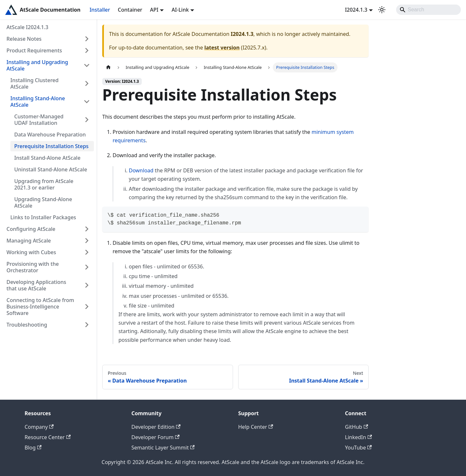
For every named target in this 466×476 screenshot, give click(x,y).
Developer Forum (155, 437)
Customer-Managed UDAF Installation (39, 120)
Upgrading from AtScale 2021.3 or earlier (44, 184)
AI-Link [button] (180, 10)
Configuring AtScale (31, 229)
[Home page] (108, 67)
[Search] (428, 10)
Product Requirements (34, 50)
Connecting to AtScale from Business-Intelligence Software (40, 307)
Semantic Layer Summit (163, 448)
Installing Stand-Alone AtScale (38, 102)
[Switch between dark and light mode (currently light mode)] (382, 10)
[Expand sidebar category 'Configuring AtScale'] (87, 229)
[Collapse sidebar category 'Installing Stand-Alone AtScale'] (87, 102)
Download (141, 170)
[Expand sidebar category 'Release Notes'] (87, 39)
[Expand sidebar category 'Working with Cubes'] (87, 252)
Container (130, 10)
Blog (33, 448)
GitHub (356, 427)
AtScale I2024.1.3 (27, 27)
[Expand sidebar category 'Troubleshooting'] (87, 325)
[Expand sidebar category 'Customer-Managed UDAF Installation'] (87, 120)
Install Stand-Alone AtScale (47, 158)
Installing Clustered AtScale (34, 83)
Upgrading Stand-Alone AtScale (43, 202)
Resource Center (48, 437)
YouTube (358, 448)
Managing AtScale (29, 241)
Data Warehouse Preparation (50, 135)
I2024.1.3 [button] (356, 10)
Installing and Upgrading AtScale (37, 65)
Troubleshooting (27, 325)
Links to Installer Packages (43, 217)
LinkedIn (358, 437)
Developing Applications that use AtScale (36, 285)
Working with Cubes (31, 252)
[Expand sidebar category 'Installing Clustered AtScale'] (87, 83)
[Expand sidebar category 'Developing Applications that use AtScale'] (87, 285)
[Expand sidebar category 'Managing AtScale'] (87, 241)
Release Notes (24, 39)
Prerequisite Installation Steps (51, 146)
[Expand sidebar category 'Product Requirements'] (87, 50)
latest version (222, 48)
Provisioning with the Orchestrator (33, 267)
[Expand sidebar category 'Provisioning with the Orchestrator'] (87, 267)
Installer (100, 10)
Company (39, 427)
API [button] (154, 10)
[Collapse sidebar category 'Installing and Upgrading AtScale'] (87, 65)
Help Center (256, 427)
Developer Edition (156, 427)
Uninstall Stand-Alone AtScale (51, 169)
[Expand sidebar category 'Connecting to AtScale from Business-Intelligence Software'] (87, 307)
